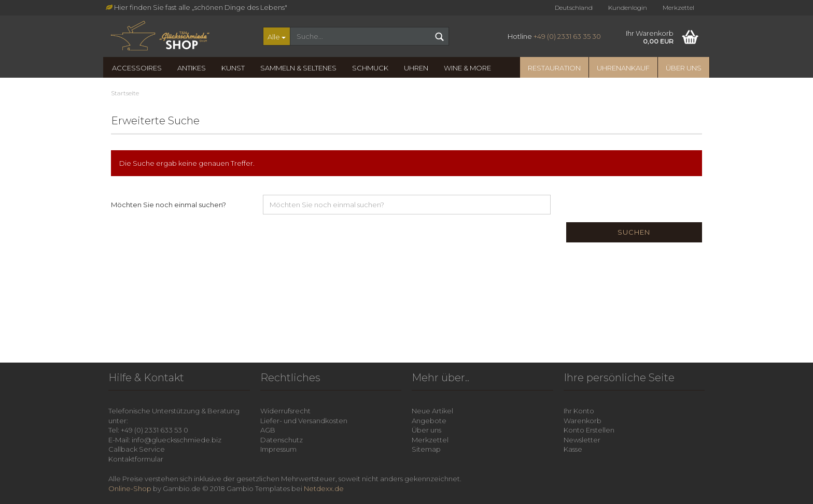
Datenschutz (282, 440)
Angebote (429, 421)
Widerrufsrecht (285, 411)
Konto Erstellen (589, 430)
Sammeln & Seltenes (298, 68)
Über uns (684, 68)
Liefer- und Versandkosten (304, 421)
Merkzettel (678, 8)
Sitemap (426, 449)
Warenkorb (583, 421)
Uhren (416, 68)
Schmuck (370, 68)
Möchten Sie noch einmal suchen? (169, 205)
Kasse (573, 449)
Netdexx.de (324, 488)
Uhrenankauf (623, 68)
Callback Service (137, 449)
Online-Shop (130, 488)
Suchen (634, 232)
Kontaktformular (136, 459)
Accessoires (137, 68)
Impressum (278, 449)
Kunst (233, 68)
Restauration (554, 68)
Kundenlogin (628, 8)
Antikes (192, 68)
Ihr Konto (579, 411)
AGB (268, 430)
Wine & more (467, 68)
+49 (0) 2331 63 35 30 (567, 36)
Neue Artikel (432, 411)
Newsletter (582, 440)
